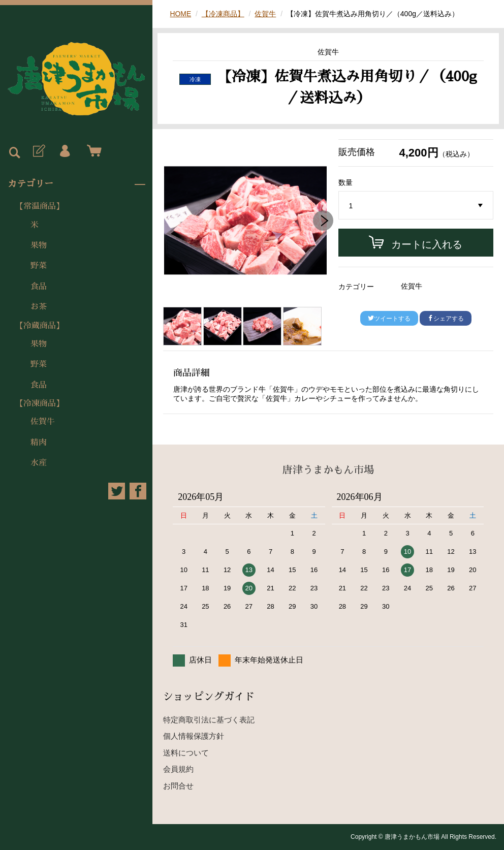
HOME (181, 14)
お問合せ (178, 786)
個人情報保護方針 (194, 736)
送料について (186, 753)
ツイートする (389, 319)
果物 (39, 245)
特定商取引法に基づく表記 (209, 720)
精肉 (39, 443)
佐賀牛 (43, 422)
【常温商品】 (40, 206)
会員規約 (178, 769)
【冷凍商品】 (40, 403)
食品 (39, 287)
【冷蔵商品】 (40, 326)
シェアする (446, 319)
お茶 (39, 307)
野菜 (39, 266)
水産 (39, 463)
